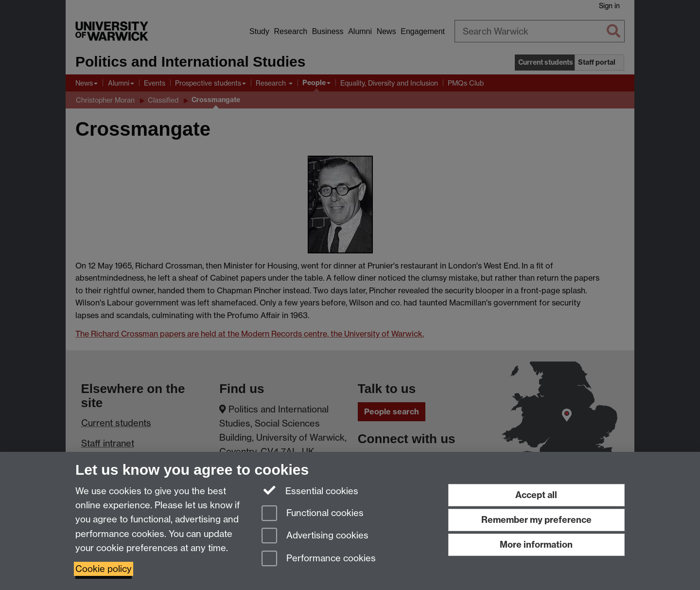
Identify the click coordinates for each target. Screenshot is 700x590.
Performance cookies (319, 559)
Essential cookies (310, 490)
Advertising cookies (315, 536)
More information (536, 545)
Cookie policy (104, 569)
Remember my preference (536, 520)
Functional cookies (313, 514)
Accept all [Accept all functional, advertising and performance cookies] (536, 495)
